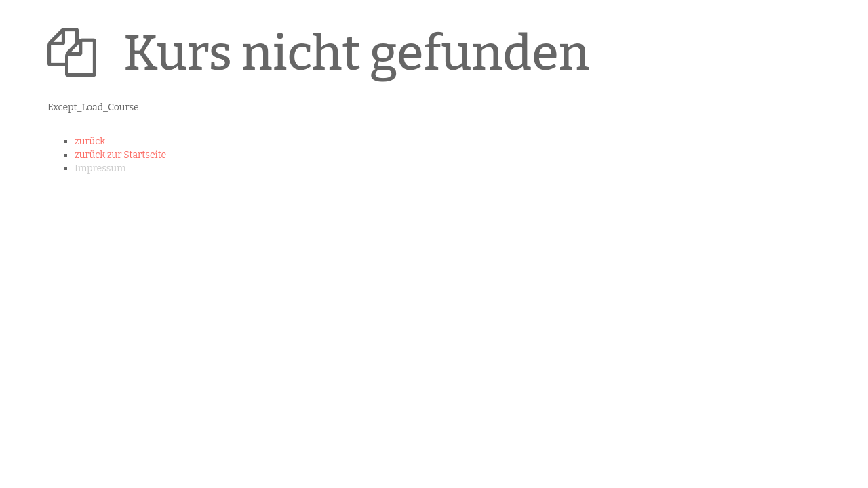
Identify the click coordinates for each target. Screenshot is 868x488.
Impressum (100, 168)
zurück (90, 141)
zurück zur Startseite (120, 155)
